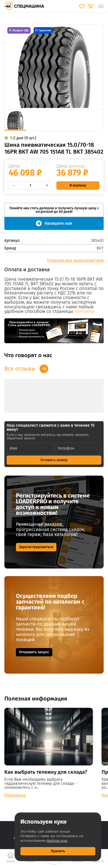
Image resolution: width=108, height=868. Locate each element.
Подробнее (15, 795)
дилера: (77, 166)
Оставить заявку (54, 460)
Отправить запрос (34, 652)
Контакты (85, 311)
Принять (58, 851)
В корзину (78, 185)
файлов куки (57, 841)
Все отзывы (20, 369)
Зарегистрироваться (36, 547)
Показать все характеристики (75, 260)
